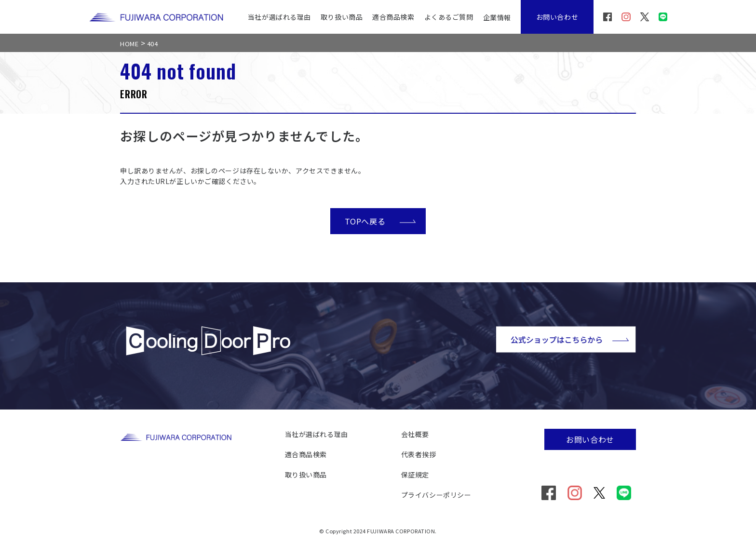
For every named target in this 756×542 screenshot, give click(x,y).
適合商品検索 (393, 17)
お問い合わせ (557, 17)
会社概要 (415, 434)
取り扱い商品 (342, 17)
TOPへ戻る (381, 221)
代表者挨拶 (419, 454)
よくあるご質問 (449, 17)
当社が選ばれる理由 (279, 17)
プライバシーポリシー (436, 495)
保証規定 (415, 475)
